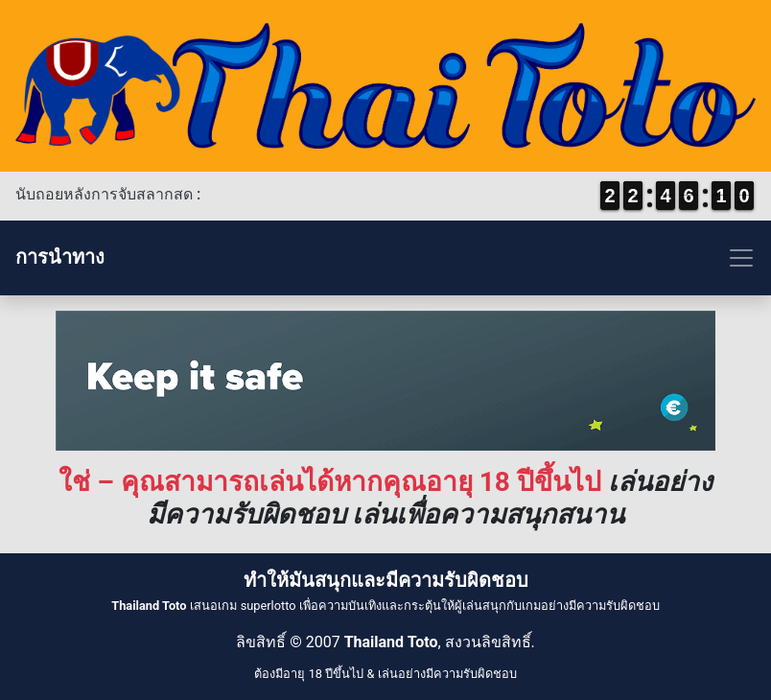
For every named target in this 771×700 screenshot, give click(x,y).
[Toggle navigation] (385, 258)
